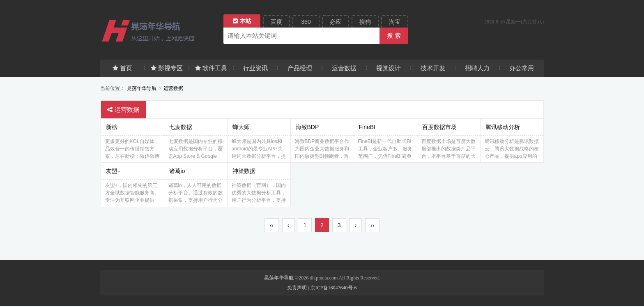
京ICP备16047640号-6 (334, 289)
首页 (122, 68)
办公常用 (522, 68)
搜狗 (365, 22)
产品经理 (300, 68)
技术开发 (433, 68)
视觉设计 (389, 68)
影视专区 (167, 68)
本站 (242, 21)
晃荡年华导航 (142, 88)
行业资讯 (255, 68)
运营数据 (344, 68)
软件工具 (211, 68)
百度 (276, 22)
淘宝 (395, 22)
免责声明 (297, 289)
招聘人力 (477, 68)
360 (306, 22)
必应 (336, 22)
